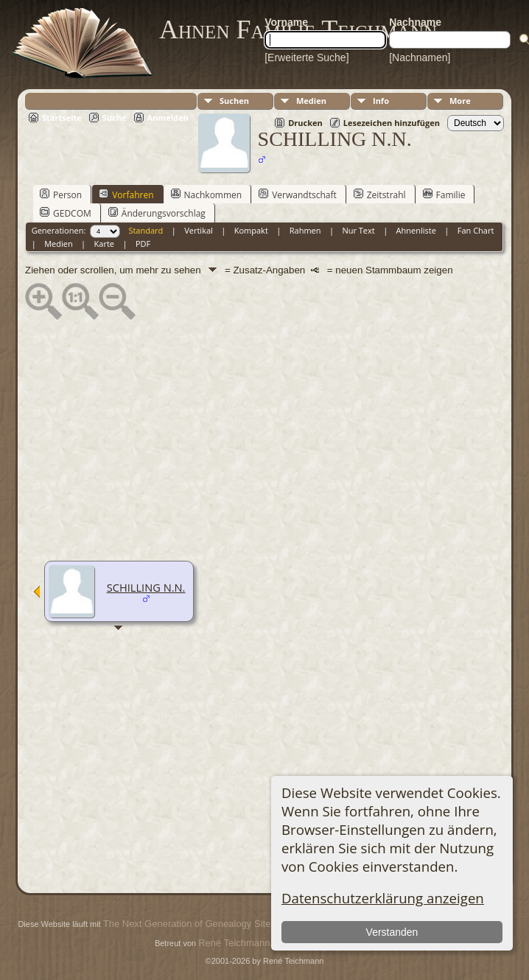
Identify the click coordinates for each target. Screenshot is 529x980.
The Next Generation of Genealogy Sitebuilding (203, 924)
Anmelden (168, 118)
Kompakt (251, 230)
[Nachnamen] (420, 57)
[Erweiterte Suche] (306, 57)
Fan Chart (476, 230)
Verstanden (392, 932)
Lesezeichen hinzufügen (392, 123)
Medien (311, 101)
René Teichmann (234, 943)
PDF (143, 244)
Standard (146, 230)
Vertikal (199, 230)
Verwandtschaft (298, 195)
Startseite (62, 118)
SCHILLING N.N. (146, 587)
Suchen (234, 101)
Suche (115, 118)
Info (381, 101)
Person (61, 195)
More (460, 101)
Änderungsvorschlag (157, 213)
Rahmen (305, 230)
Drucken (305, 123)
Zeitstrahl (380, 195)
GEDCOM (66, 213)
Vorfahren (126, 195)
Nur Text (358, 230)
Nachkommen (207, 195)
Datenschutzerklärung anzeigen (383, 898)
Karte (104, 244)
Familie (444, 195)
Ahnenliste (416, 230)
